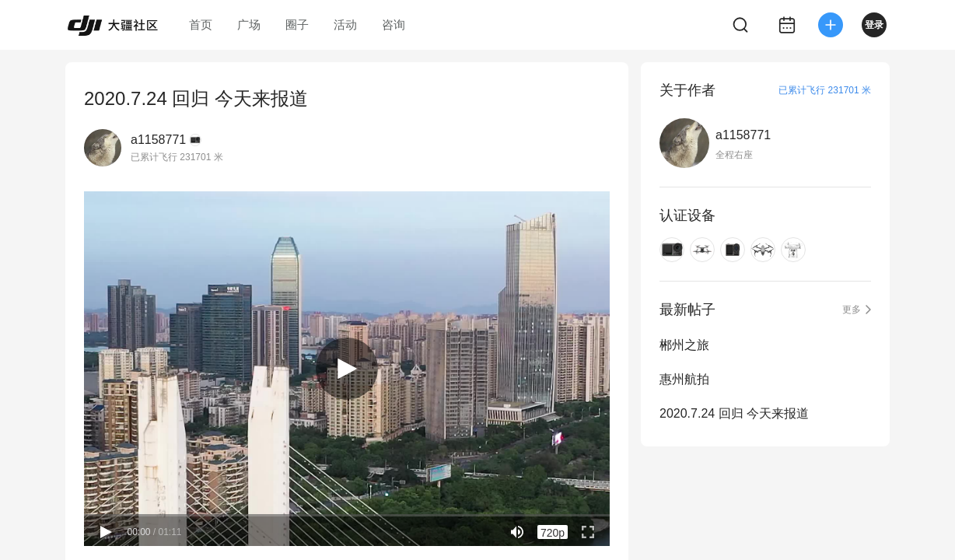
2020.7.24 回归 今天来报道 (734, 413)
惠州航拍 (684, 379)
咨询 (394, 24)
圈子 (297, 24)
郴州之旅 (684, 345)
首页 (201, 24)
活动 (345, 24)
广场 (249, 24)
